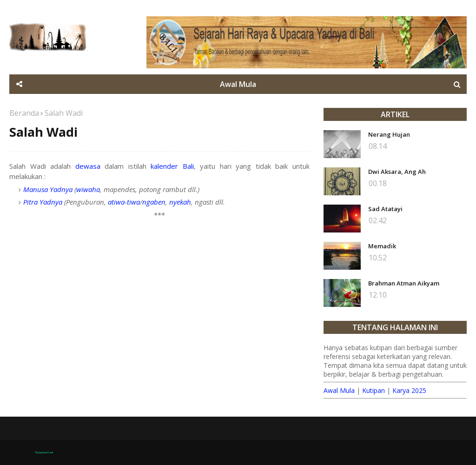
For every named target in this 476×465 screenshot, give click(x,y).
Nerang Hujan (389, 134)
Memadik (382, 246)
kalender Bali (172, 166)
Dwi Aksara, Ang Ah (397, 172)
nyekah (180, 202)
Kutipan (374, 390)
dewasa (88, 166)
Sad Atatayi (385, 209)
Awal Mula (339, 390)
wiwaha (88, 189)
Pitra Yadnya (43, 202)
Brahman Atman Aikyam (404, 283)
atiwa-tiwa (124, 202)
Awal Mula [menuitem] (238, 84)
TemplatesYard (44, 452)
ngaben (154, 202)
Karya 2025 (409, 390)
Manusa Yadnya (48, 189)
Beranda (24, 113)
